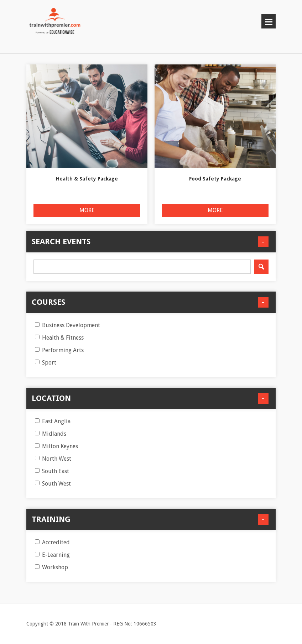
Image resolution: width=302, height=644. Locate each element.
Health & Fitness (59, 338)
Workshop (51, 567)
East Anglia (53, 421)
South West (53, 484)
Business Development (67, 325)
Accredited (52, 542)
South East (52, 471)
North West (53, 459)
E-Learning (52, 555)
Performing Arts (59, 350)
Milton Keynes (56, 446)
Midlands (51, 434)
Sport (46, 363)
